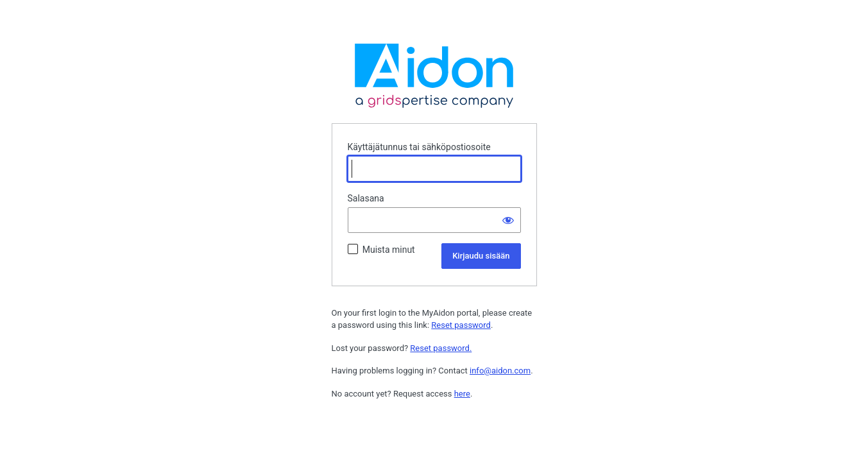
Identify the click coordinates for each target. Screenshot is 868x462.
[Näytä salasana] (508, 220)
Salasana (366, 198)
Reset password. (441, 348)
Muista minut (389, 250)
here (462, 394)
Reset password (461, 325)
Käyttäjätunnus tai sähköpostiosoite (419, 147)
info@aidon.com (500, 371)
